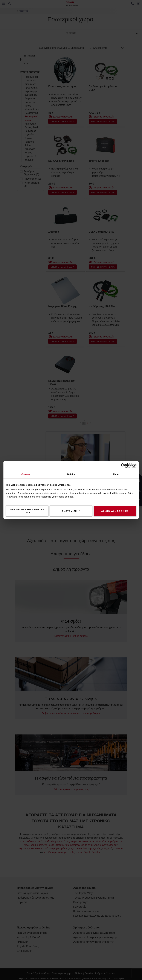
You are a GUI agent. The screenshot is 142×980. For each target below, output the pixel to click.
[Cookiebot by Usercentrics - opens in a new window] (123, 466)
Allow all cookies (115, 511)
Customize (71, 511)
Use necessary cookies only (27, 511)
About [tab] (116, 474)
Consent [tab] (26, 474)
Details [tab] (71, 474)
